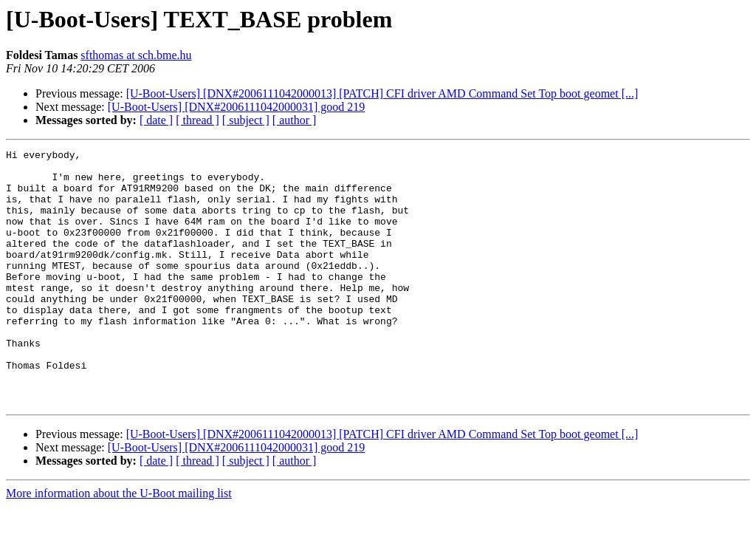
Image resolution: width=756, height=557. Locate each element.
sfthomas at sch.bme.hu (136, 55)
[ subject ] (246, 120)
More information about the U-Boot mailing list (119, 544)
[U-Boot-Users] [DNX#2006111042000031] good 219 (237, 107)
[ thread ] (197, 120)
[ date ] (156, 120)
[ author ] (295, 120)
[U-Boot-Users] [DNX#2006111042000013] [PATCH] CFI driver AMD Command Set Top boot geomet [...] (382, 93)
